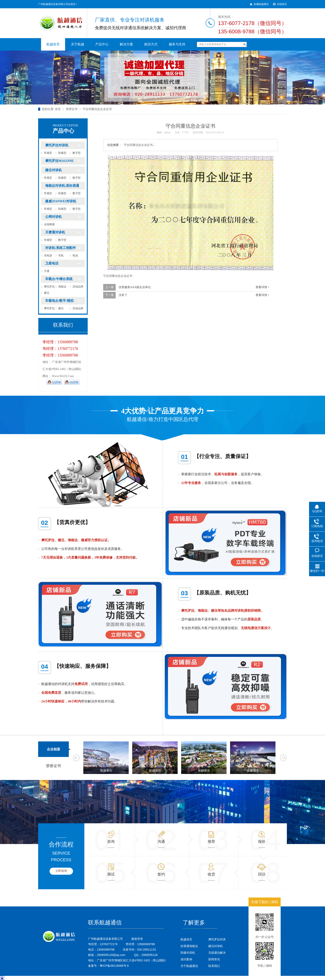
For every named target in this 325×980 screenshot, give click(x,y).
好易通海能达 (189, 946)
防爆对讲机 (188, 953)
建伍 (47, 293)
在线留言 (282, 4)
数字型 (77, 153)
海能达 (62, 287)
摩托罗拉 (49, 287)
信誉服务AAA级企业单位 (135, 287)
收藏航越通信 (261, 4)
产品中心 (69, 129)
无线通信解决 (217, 953)
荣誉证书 (72, 109)
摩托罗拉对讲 (217, 939)
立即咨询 (61, 871)
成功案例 (186, 959)
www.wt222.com (63, 376)
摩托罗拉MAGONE (59, 161)
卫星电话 (52, 263)
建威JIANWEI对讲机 (61, 201)
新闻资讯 (214, 959)
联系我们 (214, 966)
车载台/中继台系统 (59, 279)
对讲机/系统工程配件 (61, 248)
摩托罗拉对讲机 (57, 145)
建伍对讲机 (53, 170)
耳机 (61, 255)
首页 (58, 109)
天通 (47, 271)
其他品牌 (78, 287)
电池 (75, 255)
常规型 (48, 153)
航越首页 (186, 939)
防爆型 (62, 153)
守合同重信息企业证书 (97, 109)
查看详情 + (263, 287)
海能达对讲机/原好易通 (62, 186)
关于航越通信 (189, 966)
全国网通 (49, 224)
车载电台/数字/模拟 (59, 301)
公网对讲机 (53, 217)
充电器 (48, 255)
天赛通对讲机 (55, 232)
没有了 (123, 295)
